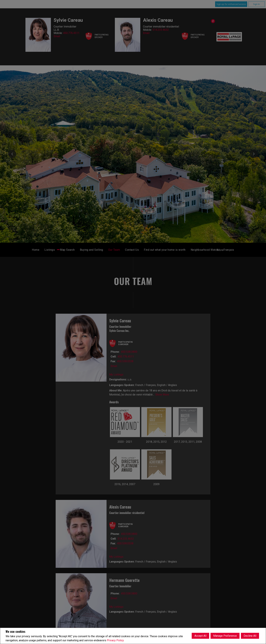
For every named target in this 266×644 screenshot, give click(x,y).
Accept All (200, 636)
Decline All (250, 636)
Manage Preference (225, 636)
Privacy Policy (115, 640)
